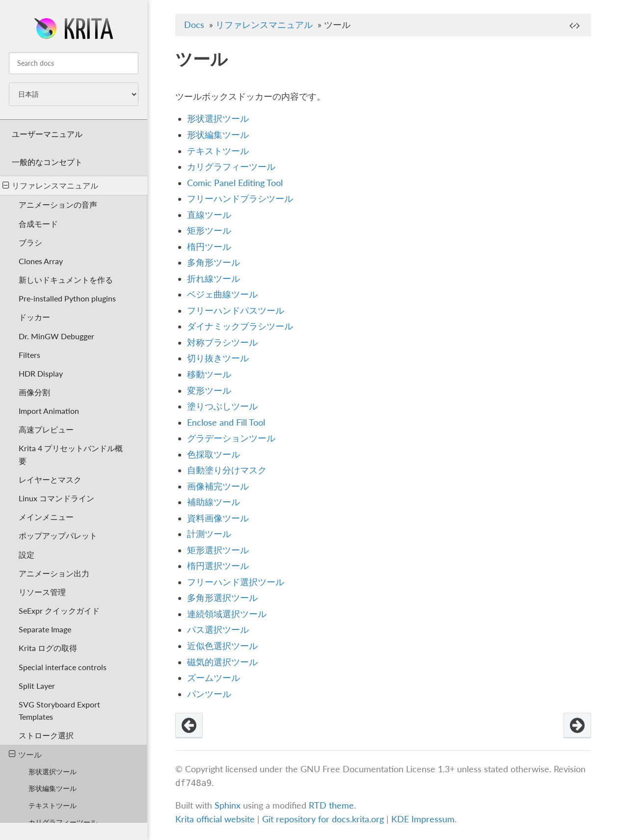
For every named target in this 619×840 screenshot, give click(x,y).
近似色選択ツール (222, 646)
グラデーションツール (231, 438)
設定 (27, 555)
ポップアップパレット (58, 535)
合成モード (38, 224)
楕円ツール (209, 247)
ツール (25, 754)
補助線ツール (214, 502)
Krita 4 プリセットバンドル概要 (71, 454)
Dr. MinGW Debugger (56, 336)
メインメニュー (46, 517)
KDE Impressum (423, 819)
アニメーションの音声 (58, 204)
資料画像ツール (218, 518)
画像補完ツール (218, 486)
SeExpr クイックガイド (59, 610)
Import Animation (49, 411)
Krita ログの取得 (48, 648)
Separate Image (45, 629)
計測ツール (209, 534)
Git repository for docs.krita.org (324, 819)
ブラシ (30, 242)
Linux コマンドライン (56, 498)
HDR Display (41, 373)
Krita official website (215, 819)
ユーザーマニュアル (47, 134)
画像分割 (34, 392)
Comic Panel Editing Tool (235, 183)
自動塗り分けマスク (227, 470)
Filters (29, 355)
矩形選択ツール (218, 550)
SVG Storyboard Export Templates (59, 710)
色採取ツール (214, 454)
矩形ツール (209, 230)
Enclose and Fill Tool (226, 422)
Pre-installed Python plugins (67, 298)
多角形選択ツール (222, 598)
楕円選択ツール (218, 566)
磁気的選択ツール (222, 662)
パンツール (209, 694)
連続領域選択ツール (227, 614)
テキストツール (53, 805)
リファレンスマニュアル (50, 185)
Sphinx (228, 805)
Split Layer (37, 686)
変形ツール (209, 391)
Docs (194, 25)
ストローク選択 (46, 735)
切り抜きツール (218, 358)
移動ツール (209, 374)
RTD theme (331, 805)
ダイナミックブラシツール (240, 326)
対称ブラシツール (222, 342)
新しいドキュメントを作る (66, 280)
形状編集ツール (53, 788)
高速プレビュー (46, 429)
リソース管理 (42, 592)
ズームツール (214, 678)
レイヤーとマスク (50, 479)
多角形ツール (214, 262)
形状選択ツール (53, 772)
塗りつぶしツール (222, 406)
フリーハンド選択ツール (236, 582)
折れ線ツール (214, 279)
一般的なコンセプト (47, 162)
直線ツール (209, 215)
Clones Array (41, 261)
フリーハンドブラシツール (240, 199)
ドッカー (34, 317)
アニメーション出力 (54, 573)
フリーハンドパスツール (236, 311)
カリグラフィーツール (63, 822)
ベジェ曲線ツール (222, 294)
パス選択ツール (218, 630)
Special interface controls (63, 667)
